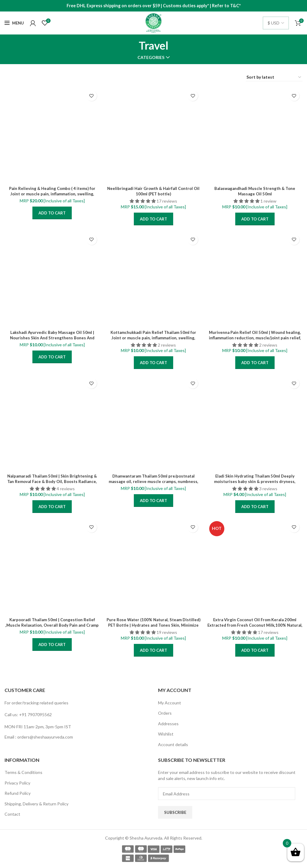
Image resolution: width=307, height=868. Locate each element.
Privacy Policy (17, 783)
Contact (12, 814)
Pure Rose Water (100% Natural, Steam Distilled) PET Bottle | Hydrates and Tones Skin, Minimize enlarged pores (153, 625)
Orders (165, 713)
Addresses (168, 724)
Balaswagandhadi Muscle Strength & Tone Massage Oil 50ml (255, 191)
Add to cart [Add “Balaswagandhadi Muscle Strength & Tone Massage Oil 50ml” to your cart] (255, 219)
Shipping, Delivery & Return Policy (36, 804)
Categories (151, 57)
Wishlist (166, 734)
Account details (173, 744)
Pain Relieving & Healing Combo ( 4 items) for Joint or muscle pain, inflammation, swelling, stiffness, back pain (52, 194)
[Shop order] (274, 77)
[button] (143, 201)
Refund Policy (18, 793)
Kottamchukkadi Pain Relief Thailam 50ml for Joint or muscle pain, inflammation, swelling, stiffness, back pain (153, 338)
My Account (170, 703)
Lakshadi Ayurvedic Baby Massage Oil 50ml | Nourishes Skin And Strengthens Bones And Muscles (52, 338)
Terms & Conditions (23, 772)
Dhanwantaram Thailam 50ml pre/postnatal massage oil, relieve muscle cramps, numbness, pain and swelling (153, 481)
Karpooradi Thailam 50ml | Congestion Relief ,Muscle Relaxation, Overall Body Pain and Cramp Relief (52, 625)
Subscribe (175, 812)
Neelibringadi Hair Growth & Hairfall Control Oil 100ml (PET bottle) (153, 191)
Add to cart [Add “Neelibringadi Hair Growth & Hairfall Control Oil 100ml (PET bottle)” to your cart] (153, 219)
